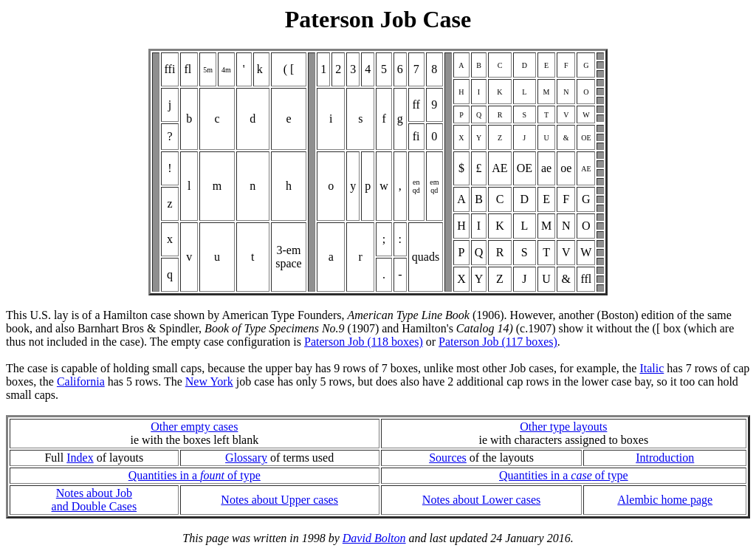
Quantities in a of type (195, 475)
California (81, 381)
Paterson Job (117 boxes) (498, 342)
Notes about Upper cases (279, 500)
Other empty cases (194, 427)
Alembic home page (665, 500)
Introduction (665, 458)
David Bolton (374, 538)
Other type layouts (563, 427)
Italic (652, 368)
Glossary (246, 458)
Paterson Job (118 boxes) (364, 342)
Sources (448, 458)
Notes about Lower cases (481, 500)
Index (80, 458)
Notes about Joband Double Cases (94, 500)
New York (209, 381)
